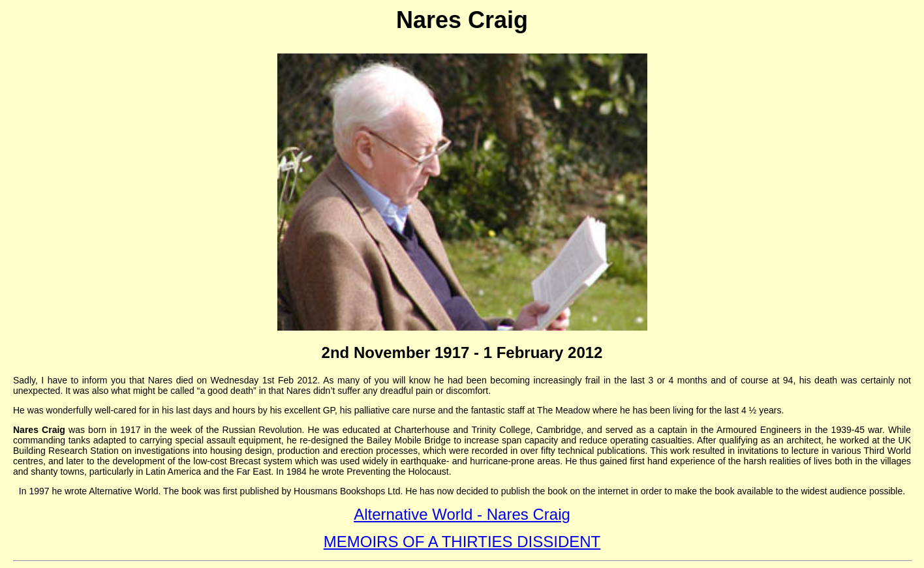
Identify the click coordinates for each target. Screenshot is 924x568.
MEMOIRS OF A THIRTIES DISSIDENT (462, 542)
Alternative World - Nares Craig (462, 514)
